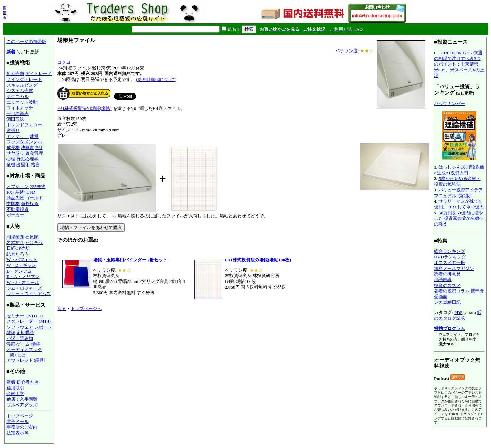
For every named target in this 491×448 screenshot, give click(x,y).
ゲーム (23, 344)
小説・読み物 (20, 338)
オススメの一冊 (450, 263)
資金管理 (34, 153)
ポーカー (15, 215)
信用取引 (15, 388)
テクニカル (18, 96)
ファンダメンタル (24, 142)
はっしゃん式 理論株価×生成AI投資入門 (459, 170)
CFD (31, 192)
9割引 (40, 360)
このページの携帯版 (26, 41)
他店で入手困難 (22, 399)
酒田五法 (15, 119)
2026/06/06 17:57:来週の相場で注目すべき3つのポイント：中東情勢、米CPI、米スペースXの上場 (459, 64)
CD (40, 316)
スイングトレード (24, 79)
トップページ (20, 416)
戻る (62, 309)
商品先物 (15, 198)
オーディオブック (24, 350)
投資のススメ (447, 285)
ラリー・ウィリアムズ (29, 294)
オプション (18, 186)
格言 (35, 165)
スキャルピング (22, 85)
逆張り (13, 131)
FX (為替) (16, 192)
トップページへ (86, 309)
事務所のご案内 (22, 427)
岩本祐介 (15, 242)
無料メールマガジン (454, 268)
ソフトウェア (20, 327)
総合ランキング (450, 251)
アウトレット (20, 360)
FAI (39, 148)
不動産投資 (18, 209)
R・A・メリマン (23, 277)
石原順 (32, 237)
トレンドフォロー (24, 125)
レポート (43, 327)
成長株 (13, 148)
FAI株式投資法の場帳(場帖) (84, 108)
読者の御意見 (447, 274)
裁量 (34, 136)
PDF (458, 312)
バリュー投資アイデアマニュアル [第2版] (458, 193)
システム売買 (20, 91)
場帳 (35, 344)
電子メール (18, 422)
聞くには (18, 355)
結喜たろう (18, 254)
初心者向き (27, 382)
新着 (11, 52)
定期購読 (25, 333)
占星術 (23, 165)
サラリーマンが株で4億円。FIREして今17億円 (459, 204)
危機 (11, 165)
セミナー (15, 316)
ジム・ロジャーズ (24, 288)
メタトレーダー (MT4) (29, 321)
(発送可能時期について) (156, 80)
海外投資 (30, 204)
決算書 (27, 148)
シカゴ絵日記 (447, 302)
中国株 (13, 204)
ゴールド (34, 198)
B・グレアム (19, 271)
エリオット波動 (22, 102)
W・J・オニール (23, 282)
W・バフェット (22, 259)
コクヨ (64, 62)
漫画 (11, 344)
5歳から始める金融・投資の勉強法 (457, 182)
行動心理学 (27, 159)
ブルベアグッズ (22, 405)
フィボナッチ (20, 108)
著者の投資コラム (452, 291)
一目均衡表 (18, 113)
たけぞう (34, 242)
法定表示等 (18, 433)
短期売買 (15, 74)
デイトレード (39, 74)
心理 (11, 159)
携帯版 (5, 13)
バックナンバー (450, 104)
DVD (30, 316)
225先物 (38, 186)
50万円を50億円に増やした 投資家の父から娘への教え (459, 218)
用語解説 (443, 280)
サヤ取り (15, 153)
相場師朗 (15, 237)
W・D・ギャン (21, 265)
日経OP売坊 (18, 248)
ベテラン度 (347, 51)
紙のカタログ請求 (458, 315)
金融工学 (15, 394)
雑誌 (11, 333)
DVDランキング (450, 257)
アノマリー (18, 136)
